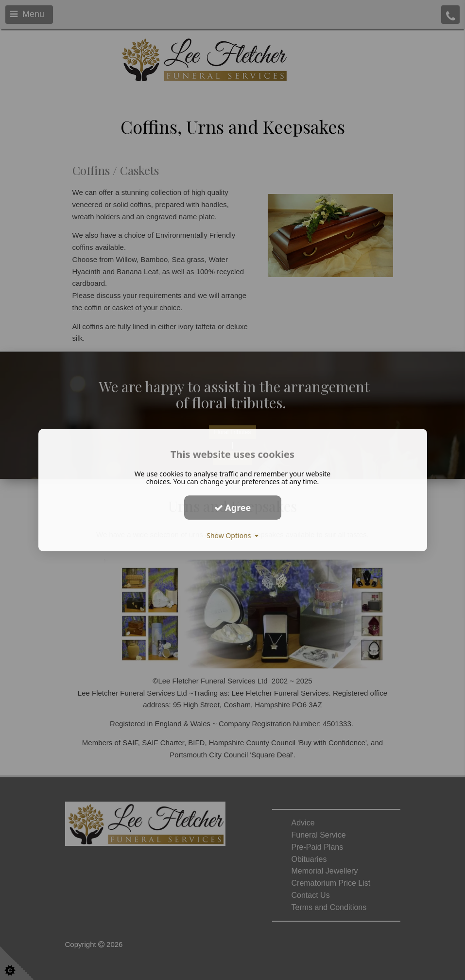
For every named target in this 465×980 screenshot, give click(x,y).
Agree (233, 507)
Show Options (232, 535)
